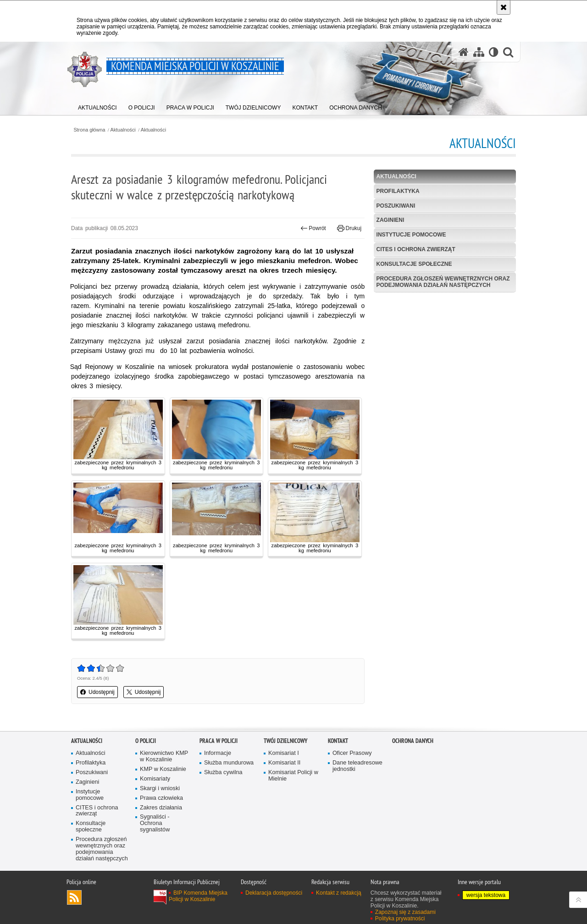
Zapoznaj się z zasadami (405, 912)
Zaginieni (390, 220)
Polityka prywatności (400, 918)
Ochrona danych (413, 741)
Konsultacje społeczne (414, 264)
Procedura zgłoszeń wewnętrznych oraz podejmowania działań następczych (443, 282)
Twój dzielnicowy (285, 741)
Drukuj (349, 228)
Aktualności (123, 130)
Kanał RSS (74, 897)
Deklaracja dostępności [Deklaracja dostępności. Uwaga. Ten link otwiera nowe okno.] (274, 893)
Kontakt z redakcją (339, 893)
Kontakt (338, 741)
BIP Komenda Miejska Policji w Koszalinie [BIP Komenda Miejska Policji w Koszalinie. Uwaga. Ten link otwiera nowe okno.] (198, 896)
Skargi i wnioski (160, 789)
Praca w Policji (219, 741)
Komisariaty (155, 779)
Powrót (313, 228)
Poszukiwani (396, 206)
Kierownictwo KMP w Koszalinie (164, 756)
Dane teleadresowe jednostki (357, 766)
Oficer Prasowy (352, 753)
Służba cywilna (223, 773)
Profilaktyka (398, 191)
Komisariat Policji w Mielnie (293, 776)
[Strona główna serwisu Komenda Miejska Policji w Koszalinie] (464, 52)
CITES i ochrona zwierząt (416, 249)
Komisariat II (284, 763)
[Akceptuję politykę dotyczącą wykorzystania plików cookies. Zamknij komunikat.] (504, 7)
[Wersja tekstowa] (494, 52)
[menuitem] (97, 106)
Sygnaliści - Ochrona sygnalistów (155, 823)
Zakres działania (161, 808)
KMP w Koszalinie (163, 769)
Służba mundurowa (229, 763)
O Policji (146, 741)
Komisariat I (284, 753)
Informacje (218, 753)
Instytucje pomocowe (411, 235)
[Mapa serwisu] (479, 52)
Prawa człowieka (161, 798)
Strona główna (89, 130)
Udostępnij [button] (97, 692)
